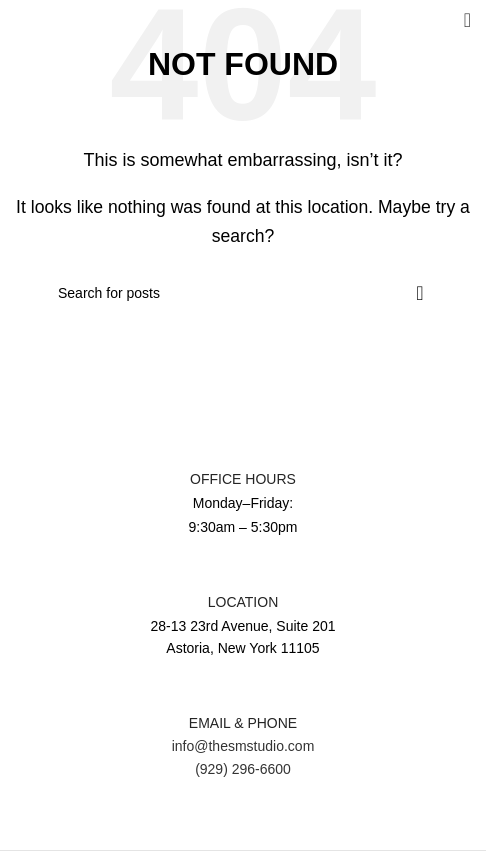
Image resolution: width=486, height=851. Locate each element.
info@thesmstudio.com (243, 746)
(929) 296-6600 (243, 769)
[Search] (243, 293)
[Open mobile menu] (467, 20)
